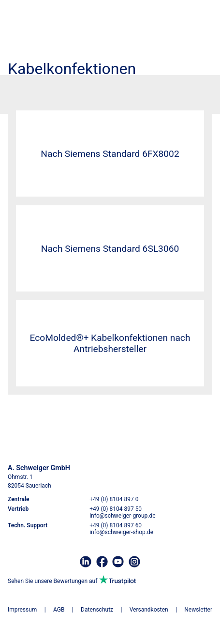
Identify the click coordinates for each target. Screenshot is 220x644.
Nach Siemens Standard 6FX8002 (110, 154)
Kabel (47, 88)
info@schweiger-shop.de (121, 532)
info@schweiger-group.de (122, 516)
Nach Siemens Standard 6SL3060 (110, 249)
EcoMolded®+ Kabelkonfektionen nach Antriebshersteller (110, 343)
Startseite (21, 88)
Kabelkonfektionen (84, 88)
